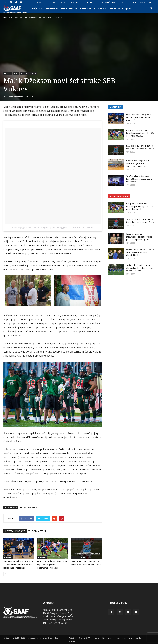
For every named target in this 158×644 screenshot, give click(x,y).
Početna (37, 9)
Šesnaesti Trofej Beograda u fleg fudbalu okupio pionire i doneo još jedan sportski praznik (19, 565)
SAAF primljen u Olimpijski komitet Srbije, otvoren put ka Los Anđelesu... (139, 179)
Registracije (125, 2)
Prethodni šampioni (109, 2)
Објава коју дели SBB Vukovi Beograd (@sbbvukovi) (36, 228)
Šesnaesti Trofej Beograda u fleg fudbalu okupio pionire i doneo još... (139, 117)
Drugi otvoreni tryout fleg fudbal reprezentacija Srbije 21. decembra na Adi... (140, 133)
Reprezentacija (120, 9)
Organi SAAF (42, 2)
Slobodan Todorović (15, 96)
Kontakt (151, 2)
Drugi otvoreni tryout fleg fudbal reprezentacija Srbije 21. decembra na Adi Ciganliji (52, 565)
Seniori (52, 9)
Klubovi (54, 2)
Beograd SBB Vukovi (29, 507)
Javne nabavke (139, 2)
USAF (64, 2)
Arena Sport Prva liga (29, 73)
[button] (151, 9)
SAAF (102, 9)
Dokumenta (76, 2)
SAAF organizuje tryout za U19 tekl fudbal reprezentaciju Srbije (140, 147)
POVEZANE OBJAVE (15, 531)
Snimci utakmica (90, 2)
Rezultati (88, 9)
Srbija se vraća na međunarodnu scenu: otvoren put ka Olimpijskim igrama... (139, 237)
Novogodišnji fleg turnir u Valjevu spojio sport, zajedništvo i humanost (137, 163)
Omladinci (69, 9)
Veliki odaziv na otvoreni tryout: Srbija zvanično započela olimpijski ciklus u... (140, 252)
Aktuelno (8, 73)
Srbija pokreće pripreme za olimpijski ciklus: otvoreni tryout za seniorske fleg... (140, 268)
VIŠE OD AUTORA (37, 531)
